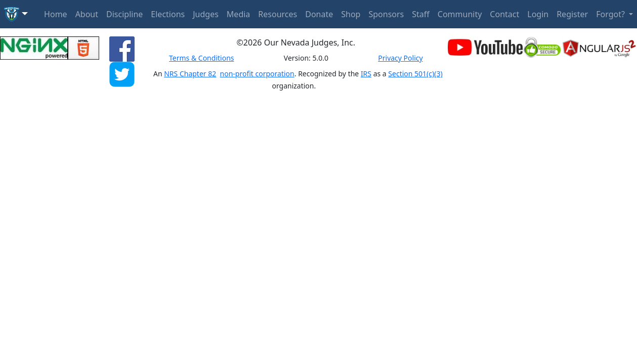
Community (460, 14)
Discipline (124, 14)
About (87, 14)
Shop (351, 14)
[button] (16, 14)
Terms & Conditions (202, 58)
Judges (206, 14)
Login (538, 14)
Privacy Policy (400, 58)
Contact (504, 14)
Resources (278, 14)
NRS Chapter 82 (190, 74)
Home (56, 14)
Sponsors (386, 14)
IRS (366, 74)
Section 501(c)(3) (415, 74)
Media (238, 14)
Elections (168, 14)
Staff (421, 14)
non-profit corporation (257, 74)
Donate (319, 14)
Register (572, 14)
